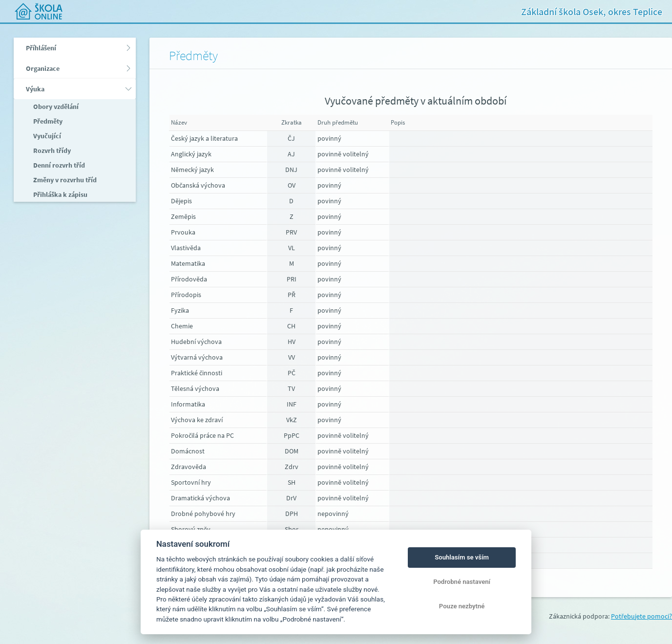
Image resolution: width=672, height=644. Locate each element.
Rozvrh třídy (51, 150)
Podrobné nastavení (462, 582)
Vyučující (46, 136)
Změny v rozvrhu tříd (64, 180)
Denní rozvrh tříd (58, 165)
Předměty (47, 121)
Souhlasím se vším (462, 557)
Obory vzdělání (55, 107)
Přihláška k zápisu (60, 194)
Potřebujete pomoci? (641, 616)
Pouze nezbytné (462, 606)
